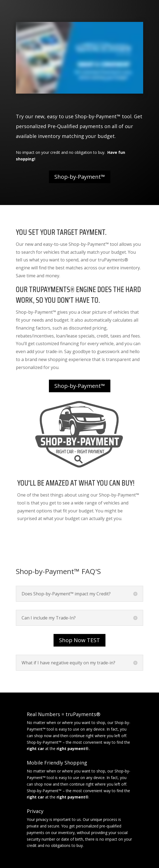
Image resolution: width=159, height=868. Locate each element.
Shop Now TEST (79, 640)
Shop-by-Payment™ (80, 177)
